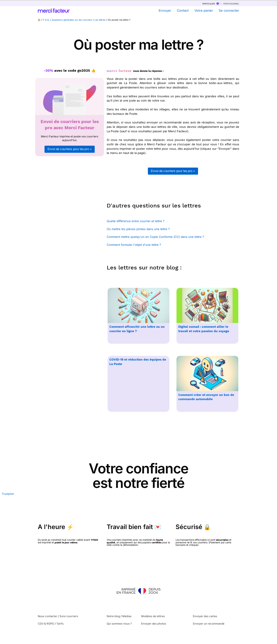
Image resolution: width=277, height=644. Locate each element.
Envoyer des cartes (205, 616)
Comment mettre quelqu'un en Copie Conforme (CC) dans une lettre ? (155, 237)
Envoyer (165, 11)
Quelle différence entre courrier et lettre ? (135, 221)
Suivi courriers (69, 616)
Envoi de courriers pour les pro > (70, 149)
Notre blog (113, 616)
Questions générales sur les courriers (72, 20)
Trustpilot (8, 494)
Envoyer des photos (154, 624)
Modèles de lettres (153, 616)
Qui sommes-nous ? (119, 624)
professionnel (228, 3)
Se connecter (229, 11)
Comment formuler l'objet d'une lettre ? (134, 245)
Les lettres (100, 20)
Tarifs (60, 624)
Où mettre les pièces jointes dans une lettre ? (138, 229)
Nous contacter (48, 616)
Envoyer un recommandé (209, 624)
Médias (127, 616)
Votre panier (204, 11)
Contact (183, 11)
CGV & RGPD (46, 624)
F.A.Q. (46, 20)
